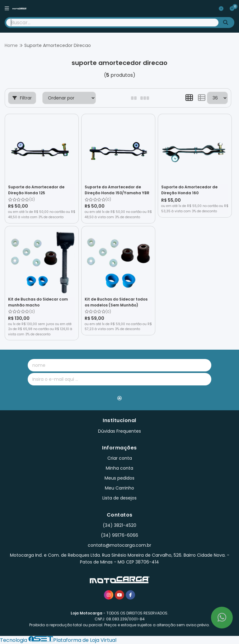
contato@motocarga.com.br (119, 545)
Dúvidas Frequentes (119, 431)
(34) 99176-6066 (119, 535)
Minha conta (119, 468)
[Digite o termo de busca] (112, 23)
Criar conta (120, 458)
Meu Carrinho (119, 488)
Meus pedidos (119, 478)
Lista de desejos (119, 498)
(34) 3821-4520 (119, 525)
